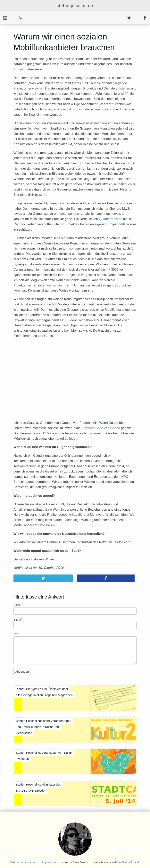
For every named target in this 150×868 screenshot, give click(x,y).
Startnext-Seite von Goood (101, 428)
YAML (121, 862)
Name (17, 605)
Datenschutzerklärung (23, 862)
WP (130, 862)
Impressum (49, 862)
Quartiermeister (110, 219)
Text (16, 634)
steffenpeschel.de (75, 6)
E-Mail (18, 619)
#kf (138, 862)
